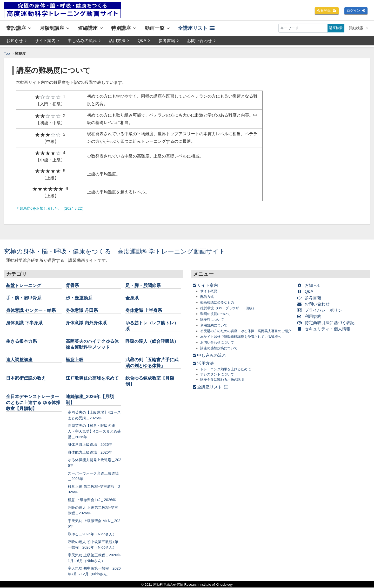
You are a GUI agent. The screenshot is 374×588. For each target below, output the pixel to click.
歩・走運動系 (80, 298)
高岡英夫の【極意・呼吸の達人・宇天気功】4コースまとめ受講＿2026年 (94, 432)
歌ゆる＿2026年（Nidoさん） (92, 534)
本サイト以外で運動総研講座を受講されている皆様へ (244, 342)
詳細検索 (358, 28)
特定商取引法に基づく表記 (327, 323)
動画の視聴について (217, 314)
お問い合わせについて (218, 348)
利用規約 (310, 316)
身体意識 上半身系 (145, 310)
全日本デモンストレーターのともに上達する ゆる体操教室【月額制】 (32, 403)
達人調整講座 (20, 360)
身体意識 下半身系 (25, 323)
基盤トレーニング (25, 285)
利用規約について (215, 325)
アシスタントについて (218, 380)
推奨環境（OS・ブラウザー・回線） (230, 308)
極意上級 (75, 360)
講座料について (213, 320)
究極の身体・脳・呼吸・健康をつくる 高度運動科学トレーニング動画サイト (115, 251)
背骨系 (73, 285)
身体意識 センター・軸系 (32, 310)
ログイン (355, 11)
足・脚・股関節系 (144, 285)
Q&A (144, 41)
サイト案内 (47, 41)
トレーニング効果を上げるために (228, 374)
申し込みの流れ (84, 41)
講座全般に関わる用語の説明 (224, 385)
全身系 (132, 298)
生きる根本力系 (22, 341)
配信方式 (208, 297)
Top (7, 53)
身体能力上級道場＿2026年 (90, 453)
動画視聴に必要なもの (218, 302)
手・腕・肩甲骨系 (25, 298)
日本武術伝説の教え (27, 378)
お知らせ (16, 41)
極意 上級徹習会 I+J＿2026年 (92, 500)
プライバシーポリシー (323, 310)
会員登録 (325, 11)
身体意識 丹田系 (83, 310)
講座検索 (335, 28)
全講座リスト (196, 28)
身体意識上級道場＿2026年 (90, 445)
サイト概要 (209, 291)
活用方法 (119, 41)
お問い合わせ (202, 41)
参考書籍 (169, 41)
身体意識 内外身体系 (87, 323)
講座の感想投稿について (220, 353)
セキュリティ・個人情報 (325, 329)
